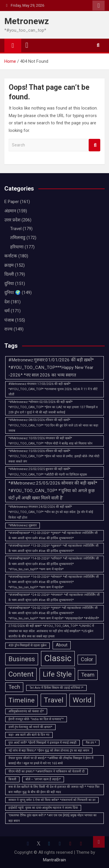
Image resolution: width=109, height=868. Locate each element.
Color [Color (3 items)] (87, 659)
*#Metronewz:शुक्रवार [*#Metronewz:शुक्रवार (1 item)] (23, 525)
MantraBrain (54, 860)
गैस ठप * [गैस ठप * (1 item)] (91, 743)
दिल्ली (9, 274)
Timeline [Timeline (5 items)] (22, 700)
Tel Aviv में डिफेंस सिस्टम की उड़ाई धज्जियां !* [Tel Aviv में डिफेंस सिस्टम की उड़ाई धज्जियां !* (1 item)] (56, 688)
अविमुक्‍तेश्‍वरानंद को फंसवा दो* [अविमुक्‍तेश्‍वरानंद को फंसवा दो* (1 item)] (26, 711)
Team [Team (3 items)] (88, 675)
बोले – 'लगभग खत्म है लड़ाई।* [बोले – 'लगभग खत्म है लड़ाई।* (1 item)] (43, 779)
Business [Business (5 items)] (22, 659)
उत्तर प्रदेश (12, 220)
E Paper (12, 202)
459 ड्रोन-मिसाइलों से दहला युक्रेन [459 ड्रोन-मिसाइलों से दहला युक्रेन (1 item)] (27, 645)
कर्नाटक (11, 256)
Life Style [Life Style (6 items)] (57, 674)
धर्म (7, 311)
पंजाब (9, 320)
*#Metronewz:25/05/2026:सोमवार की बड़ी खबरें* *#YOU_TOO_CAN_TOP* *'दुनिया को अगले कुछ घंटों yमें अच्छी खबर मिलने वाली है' (53, 491)
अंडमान (10, 211)
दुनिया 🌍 (12, 293)
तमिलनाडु (18, 238)
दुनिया (9, 284)
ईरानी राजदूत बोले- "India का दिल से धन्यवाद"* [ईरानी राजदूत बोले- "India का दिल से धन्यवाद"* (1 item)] (36, 719)
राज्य (8, 329)
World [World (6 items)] (82, 700)
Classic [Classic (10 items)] (58, 658)
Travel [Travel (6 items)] (54, 700)
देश (7, 302)
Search (94, 145)
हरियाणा (17, 247)
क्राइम (9, 265)
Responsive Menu (99, 6)
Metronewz (27, 21)
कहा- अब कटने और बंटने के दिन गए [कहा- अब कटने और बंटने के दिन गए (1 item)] (29, 735)
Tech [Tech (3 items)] (14, 687)
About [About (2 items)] (62, 645)
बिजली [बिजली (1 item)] (12, 779)
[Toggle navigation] (27, 45)
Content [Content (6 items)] (21, 674)
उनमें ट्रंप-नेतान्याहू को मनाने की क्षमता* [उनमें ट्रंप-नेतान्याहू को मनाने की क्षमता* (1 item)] (30, 727)
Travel (16, 229)
